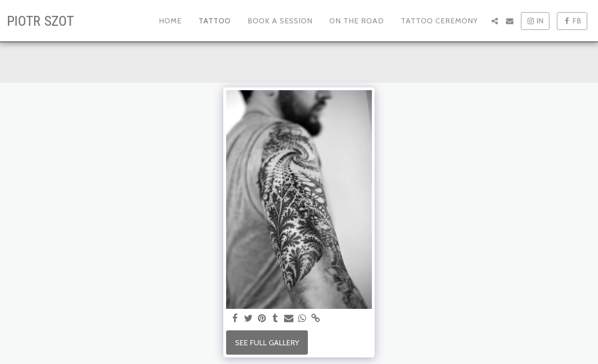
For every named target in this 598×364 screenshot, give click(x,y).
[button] (495, 21)
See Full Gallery (267, 343)
